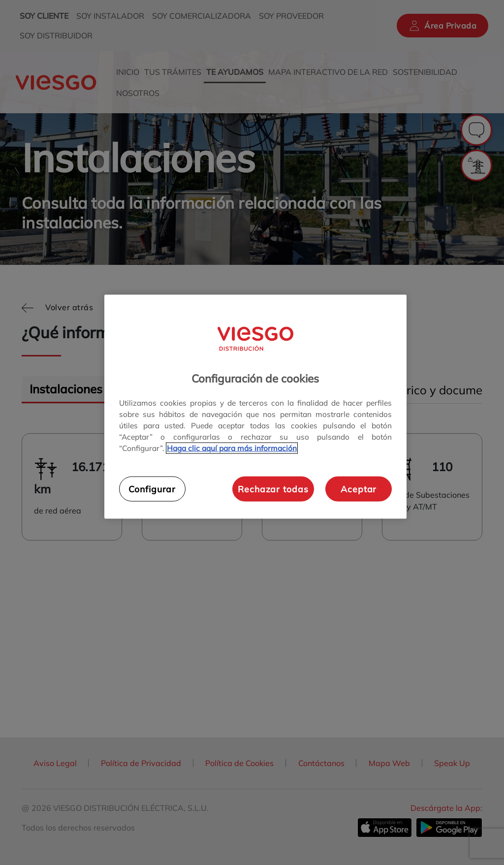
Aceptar (359, 488)
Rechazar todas (273, 488)
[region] (255, 406)
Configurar (152, 488)
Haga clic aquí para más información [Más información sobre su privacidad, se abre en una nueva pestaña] (232, 448)
